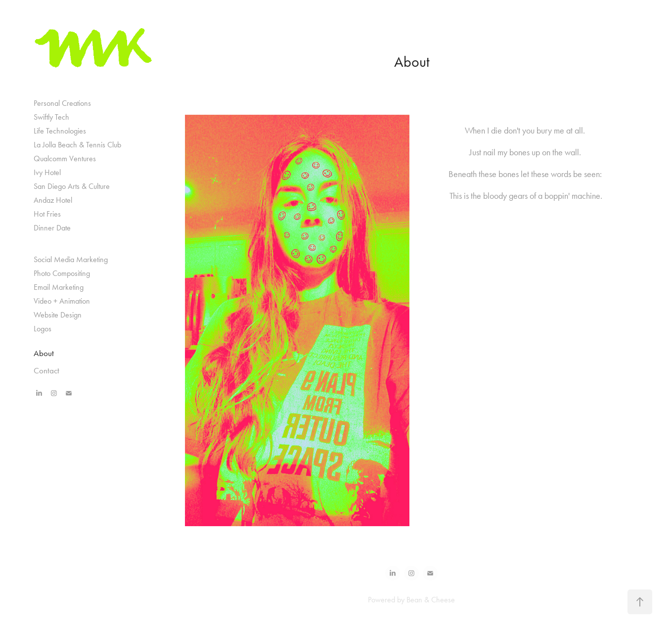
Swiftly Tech (51, 117)
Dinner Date (52, 228)
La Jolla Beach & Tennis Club (77, 145)
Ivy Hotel (47, 172)
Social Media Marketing (71, 259)
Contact (46, 370)
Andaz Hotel (53, 200)
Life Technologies (60, 131)
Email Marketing (59, 287)
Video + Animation (62, 301)
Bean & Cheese (431, 600)
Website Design (58, 315)
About (44, 353)
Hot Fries (47, 214)
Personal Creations (62, 103)
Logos (43, 329)
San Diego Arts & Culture (72, 186)
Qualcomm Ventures (65, 158)
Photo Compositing (62, 273)
